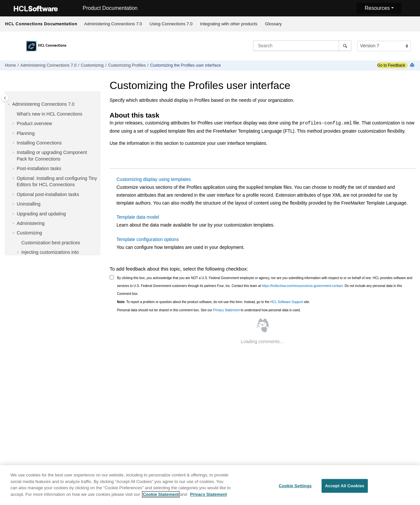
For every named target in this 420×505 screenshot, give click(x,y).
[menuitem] (113, 24)
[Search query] (302, 46)
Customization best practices (51, 243)
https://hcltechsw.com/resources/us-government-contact (302, 286)
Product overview (34, 123)
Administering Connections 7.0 (113, 24)
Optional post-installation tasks (48, 194)
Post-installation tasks (39, 168)
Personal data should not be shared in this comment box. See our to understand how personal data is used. (209, 310)
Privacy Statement (226, 310)
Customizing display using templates (154, 179)
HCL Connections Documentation (41, 24)
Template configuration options (148, 239)
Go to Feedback (391, 65)
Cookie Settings (295, 488)
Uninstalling (29, 204)
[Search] (345, 46)
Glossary (273, 24)
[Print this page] (413, 66)
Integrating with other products (229, 24)
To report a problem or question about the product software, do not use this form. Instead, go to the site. (214, 302)
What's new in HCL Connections (50, 114)
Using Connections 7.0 (171, 24)
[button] (10, 104)
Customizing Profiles (127, 65)
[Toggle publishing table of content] (5, 98)
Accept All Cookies (345, 488)
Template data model (138, 217)
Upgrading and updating (41, 214)
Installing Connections (39, 143)
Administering (31, 223)
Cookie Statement (161, 497)
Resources (377, 8)
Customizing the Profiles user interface (186, 65)
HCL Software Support (287, 302)
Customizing (92, 65)
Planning (26, 133)
